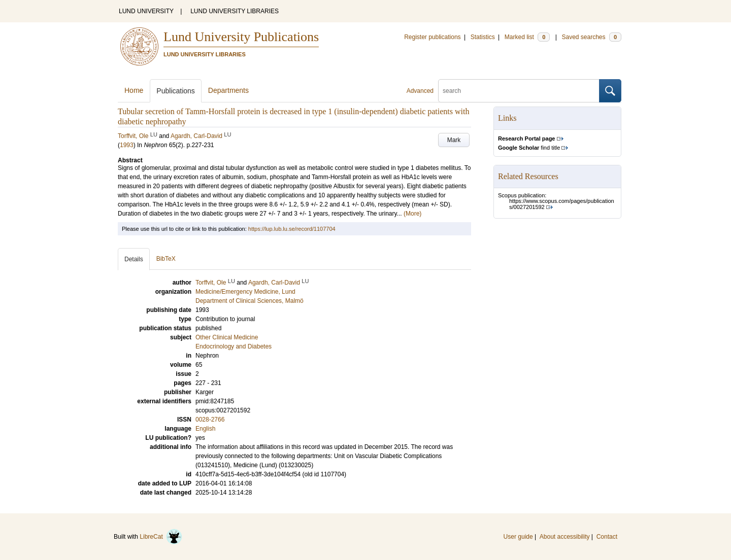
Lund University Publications (241, 37)
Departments (228, 90)
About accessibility (565, 537)
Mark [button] (454, 140)
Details (134, 259)
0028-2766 (210, 419)
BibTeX (166, 259)
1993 (127, 145)
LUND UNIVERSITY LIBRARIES (235, 11)
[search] (519, 91)
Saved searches (591, 37)
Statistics (483, 37)
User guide (518, 537)
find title (529, 148)
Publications (176, 91)
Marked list (527, 37)
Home (134, 90)
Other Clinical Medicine (227, 337)
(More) (412, 214)
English (205, 429)
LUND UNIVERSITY (146, 11)
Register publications (432, 37)
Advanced (420, 91)
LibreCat (161, 537)
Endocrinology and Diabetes (234, 346)
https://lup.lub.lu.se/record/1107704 (292, 229)
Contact (607, 537)
